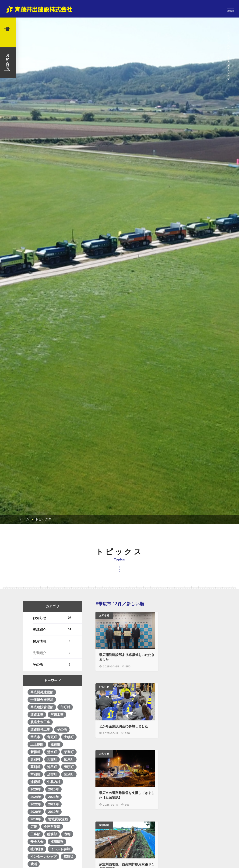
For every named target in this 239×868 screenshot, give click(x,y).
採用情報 (53, 725)
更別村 (35, 843)
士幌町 (69, 821)
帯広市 (35, 821)
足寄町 (52, 858)
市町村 (65, 791)
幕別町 (35, 851)
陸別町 (69, 858)
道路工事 (37, 799)
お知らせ (53, 702)
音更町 (52, 821)
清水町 (52, 836)
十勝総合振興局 (42, 784)
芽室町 (69, 836)
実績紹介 (53, 714)
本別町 (35, 858)
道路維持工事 (40, 814)
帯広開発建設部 (42, 776)
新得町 (35, 836)
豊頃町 (69, 851)
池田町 (52, 851)
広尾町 (69, 843)
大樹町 (52, 843)
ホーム (24, 603)
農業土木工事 (40, 806)
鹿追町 (56, 829)
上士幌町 (37, 829)
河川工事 (57, 799)
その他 (53, 749)
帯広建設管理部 (42, 791)
